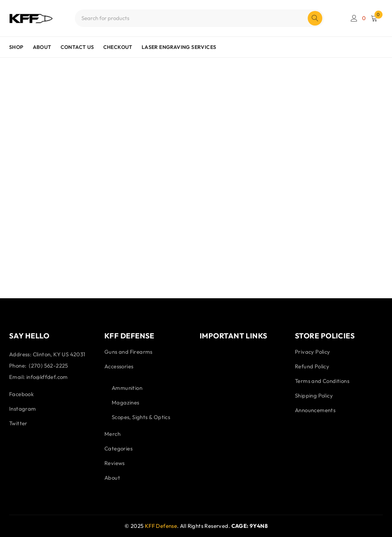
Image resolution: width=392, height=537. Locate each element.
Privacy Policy (313, 352)
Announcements (315, 410)
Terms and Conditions (322, 381)
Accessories (119, 366)
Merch (112, 434)
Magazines (126, 402)
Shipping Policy (314, 396)
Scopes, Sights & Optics (141, 417)
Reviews (115, 463)
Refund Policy (312, 366)
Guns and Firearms (128, 352)
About (112, 478)
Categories (118, 448)
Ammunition (127, 388)
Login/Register (354, 18)
